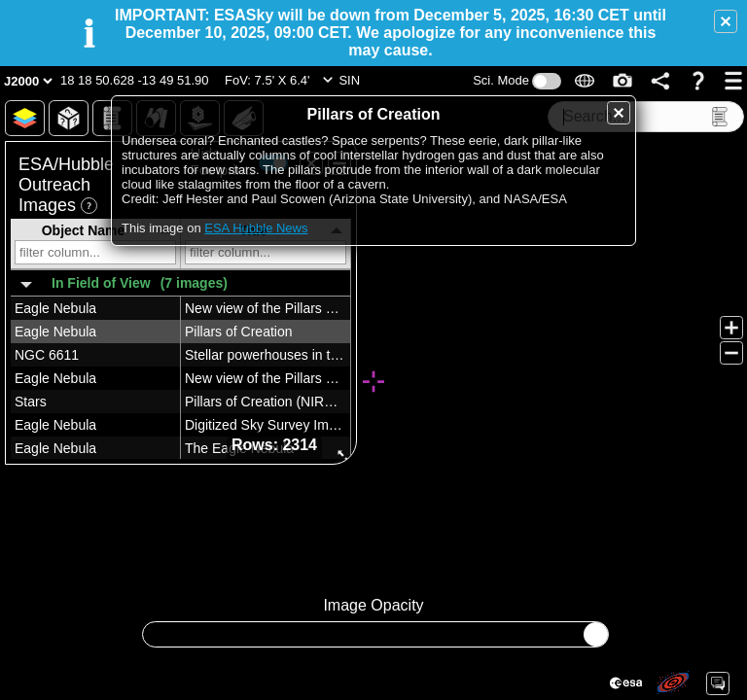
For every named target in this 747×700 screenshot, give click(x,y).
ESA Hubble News (256, 228)
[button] (726, 21)
